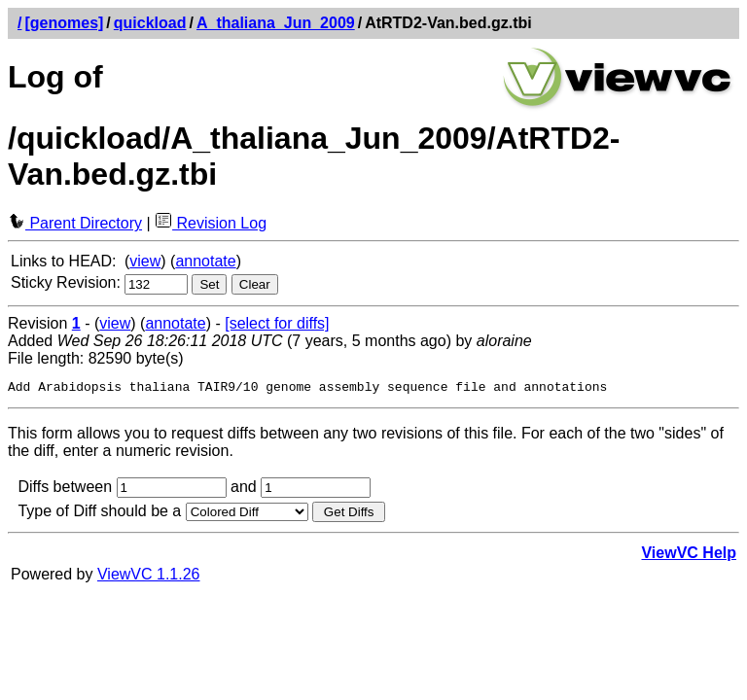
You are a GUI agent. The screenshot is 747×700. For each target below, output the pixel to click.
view (145, 261)
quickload (150, 23)
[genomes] (64, 23)
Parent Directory (75, 223)
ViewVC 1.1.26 (149, 577)
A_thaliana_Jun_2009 (276, 23)
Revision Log (211, 223)
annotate (205, 261)
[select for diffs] (277, 323)
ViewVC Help (689, 556)
